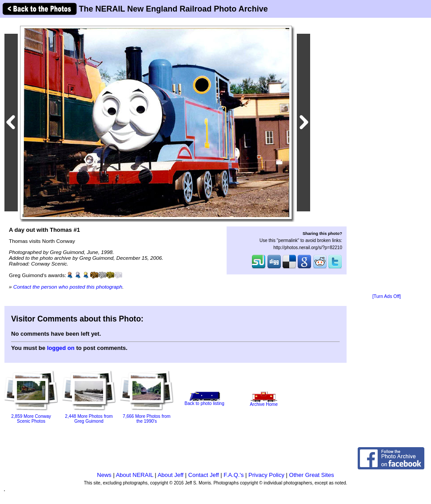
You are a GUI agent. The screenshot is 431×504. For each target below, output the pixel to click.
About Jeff (171, 475)
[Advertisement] (387, 156)
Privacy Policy (266, 475)
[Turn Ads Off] (387, 296)
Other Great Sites (312, 475)
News (104, 475)
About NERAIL (135, 475)
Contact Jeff (204, 475)
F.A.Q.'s (233, 475)
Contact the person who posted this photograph (68, 287)
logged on (61, 348)
